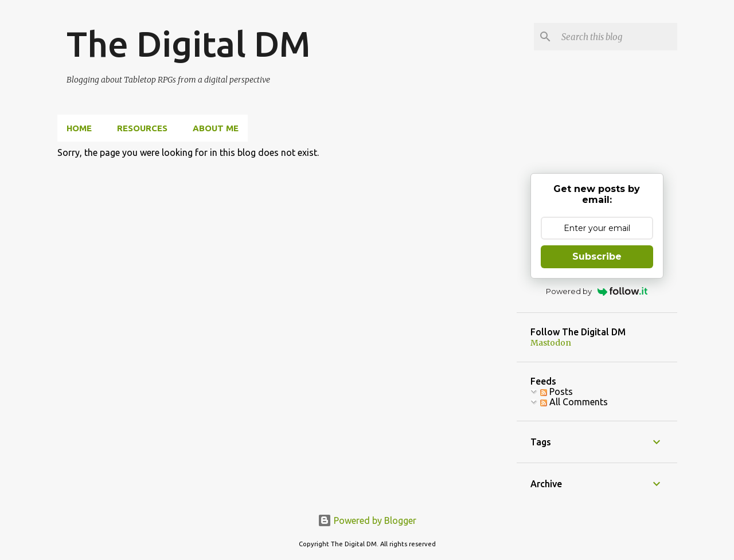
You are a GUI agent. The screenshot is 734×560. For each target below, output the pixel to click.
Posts (557, 391)
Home (79, 128)
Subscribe (597, 256)
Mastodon (551, 343)
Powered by (597, 291)
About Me (216, 128)
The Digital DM (188, 44)
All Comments (574, 402)
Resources (142, 128)
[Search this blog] (617, 37)
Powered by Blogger (367, 520)
